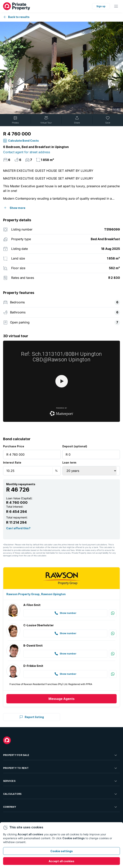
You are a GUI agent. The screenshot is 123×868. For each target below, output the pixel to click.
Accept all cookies (61, 861)
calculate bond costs (23, 141)
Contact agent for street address (26, 152)
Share (77, 120)
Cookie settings (62, 851)
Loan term (69, 463)
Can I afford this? (18, 528)
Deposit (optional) (75, 446)
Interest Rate (12, 463)
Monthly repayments (21, 484)
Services (60, 781)
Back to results (16, 17)
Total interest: (15, 507)
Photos (15, 120)
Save (108, 120)
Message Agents (61, 699)
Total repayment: (17, 517)
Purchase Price (14, 446)
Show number (65, 613)
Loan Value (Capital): (19, 498)
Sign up (101, 6)
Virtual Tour (46, 120)
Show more (17, 208)
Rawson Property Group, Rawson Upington (36, 594)
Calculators (60, 794)
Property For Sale (60, 755)
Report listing (32, 717)
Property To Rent (60, 768)
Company (60, 807)
